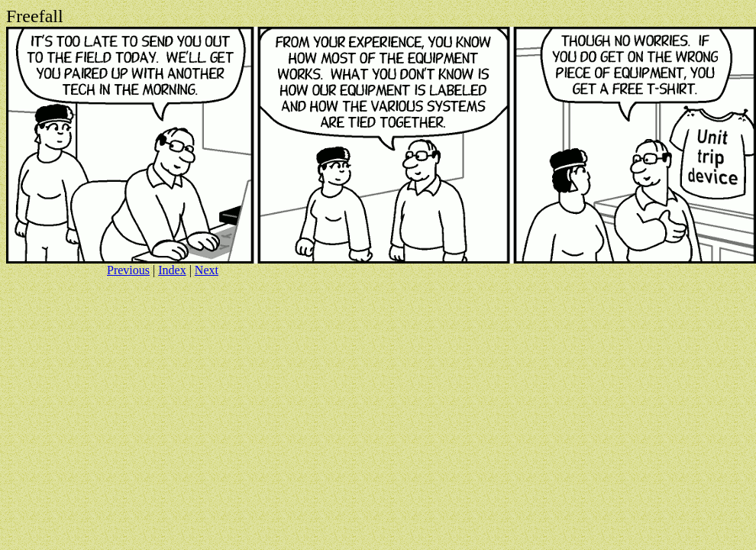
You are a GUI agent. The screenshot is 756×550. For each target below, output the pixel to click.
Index (172, 270)
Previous (128, 270)
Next (207, 270)
